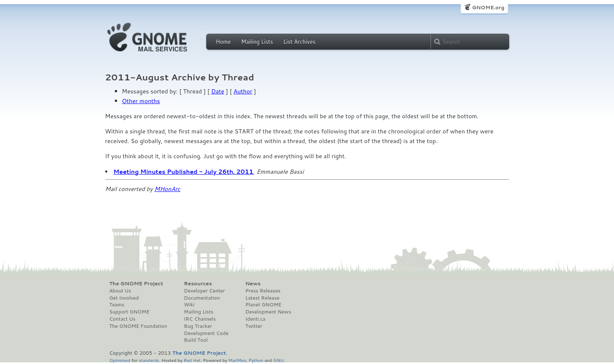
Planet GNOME (263, 305)
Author (243, 91)
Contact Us (122, 319)
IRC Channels (200, 319)
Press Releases (263, 291)
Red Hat (192, 360)
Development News (268, 312)
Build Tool (196, 340)
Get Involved (124, 298)
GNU (278, 360)
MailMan (237, 360)
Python (256, 360)
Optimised (120, 360)
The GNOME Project (136, 284)
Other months (141, 101)
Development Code (206, 333)
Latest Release (262, 298)
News (253, 284)
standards (149, 360)
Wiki (189, 305)
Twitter (254, 326)
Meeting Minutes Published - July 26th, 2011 (183, 172)
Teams (117, 305)
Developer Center (204, 291)
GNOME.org (488, 7)
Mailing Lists (257, 42)
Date (218, 91)
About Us (120, 291)
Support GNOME (130, 312)
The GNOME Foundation (138, 326)
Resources (198, 284)
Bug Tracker (198, 326)
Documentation (202, 298)
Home (223, 42)
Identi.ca (255, 319)
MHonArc (167, 189)
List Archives (299, 42)
